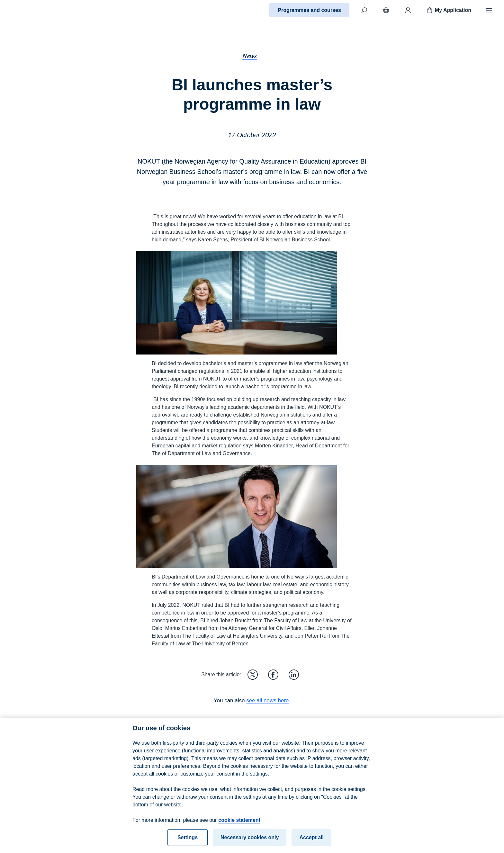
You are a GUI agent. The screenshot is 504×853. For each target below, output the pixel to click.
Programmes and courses (309, 10)
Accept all (311, 841)
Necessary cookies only (250, 841)
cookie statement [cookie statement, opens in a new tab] (239, 823)
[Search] (364, 10)
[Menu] (489, 10)
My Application (449, 10)
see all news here (267, 700)
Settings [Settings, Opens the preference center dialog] (188, 841)
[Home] (28, 10)
